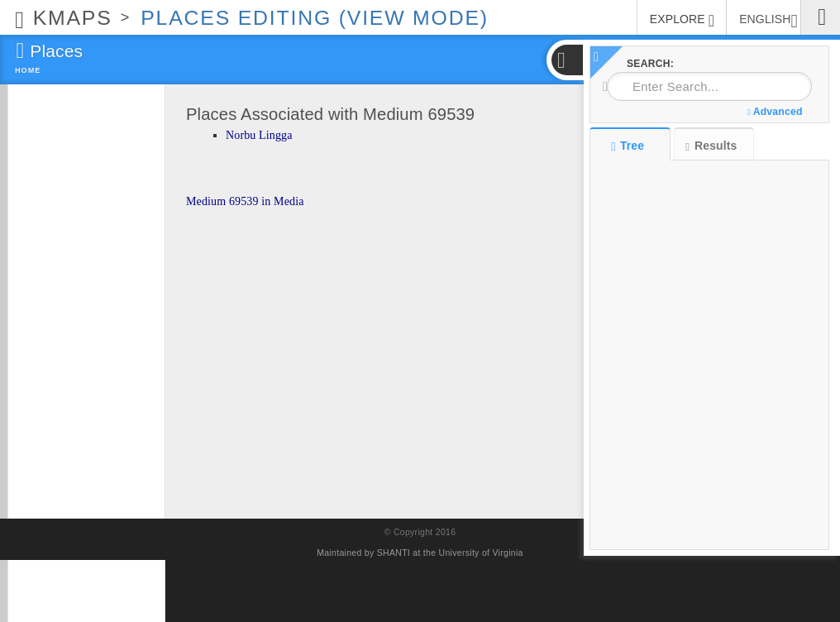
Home (28, 70)
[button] (566, 60)
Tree (630, 146)
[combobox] (709, 86)
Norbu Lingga (259, 135)
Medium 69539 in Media (245, 201)
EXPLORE (682, 21)
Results (711, 146)
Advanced (775, 112)
